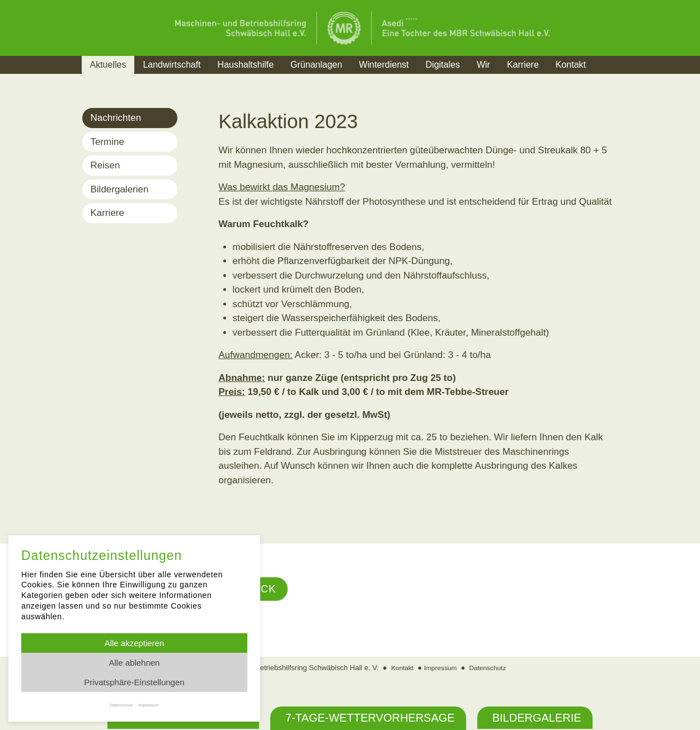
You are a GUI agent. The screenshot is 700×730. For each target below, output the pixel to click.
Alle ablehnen (135, 663)
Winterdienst (384, 65)
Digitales (443, 65)
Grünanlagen (316, 65)
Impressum (440, 669)
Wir (483, 65)
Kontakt (571, 65)
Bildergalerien (120, 189)
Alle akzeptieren (135, 643)
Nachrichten (116, 118)
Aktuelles (108, 65)
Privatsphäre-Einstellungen (134, 682)
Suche (615, 79)
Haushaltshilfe (246, 65)
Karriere (523, 65)
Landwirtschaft (172, 65)
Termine (107, 142)
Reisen (105, 165)
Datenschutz (490, 669)
